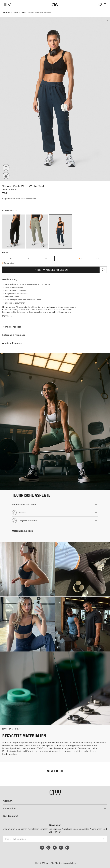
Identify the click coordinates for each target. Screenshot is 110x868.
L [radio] (63, 258)
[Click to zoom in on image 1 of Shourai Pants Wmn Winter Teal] (55, 99)
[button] (54, 335)
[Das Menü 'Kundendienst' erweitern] (55, 816)
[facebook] (42, 848)
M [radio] (46, 258)
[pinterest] (55, 848)
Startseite (7, 13)
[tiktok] (61, 848)
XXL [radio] (98, 258)
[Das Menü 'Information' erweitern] (55, 808)
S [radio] (28, 258)
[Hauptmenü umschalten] (5, 5)
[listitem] (14, 232)
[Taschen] (6, 168)
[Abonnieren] (103, 839)
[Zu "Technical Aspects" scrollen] (54, 327)
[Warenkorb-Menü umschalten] (105, 5)
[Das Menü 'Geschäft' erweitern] (55, 801)
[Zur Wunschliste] (100, 5)
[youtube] (67, 848)
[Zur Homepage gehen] (55, 5)
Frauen (16, 13)
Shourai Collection (10, 189)
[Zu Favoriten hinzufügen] (103, 270)
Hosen (23, 13)
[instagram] (48, 848)
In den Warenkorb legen (51, 270)
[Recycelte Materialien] (6, 176)
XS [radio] (11, 258)
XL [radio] (82, 258)
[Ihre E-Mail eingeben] (51, 839)
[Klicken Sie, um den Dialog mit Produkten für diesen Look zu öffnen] (27, 569)
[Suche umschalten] (10, 5)
